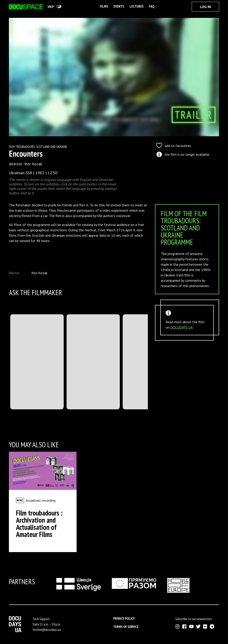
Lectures (137, 6)
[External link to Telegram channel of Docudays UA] (212, 626)
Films (104, 6)
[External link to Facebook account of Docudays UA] (184, 626)
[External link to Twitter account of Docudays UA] (198, 626)
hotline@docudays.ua (47, 630)
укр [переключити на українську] (51, 7)
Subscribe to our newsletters (194, 619)
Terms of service (126, 627)
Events (119, 6)
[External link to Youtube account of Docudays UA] (191, 626)
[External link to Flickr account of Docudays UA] (205, 626)
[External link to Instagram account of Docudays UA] (178, 626)
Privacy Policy (124, 618)
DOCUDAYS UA (181, 327)
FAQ (152, 6)
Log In (205, 7)
